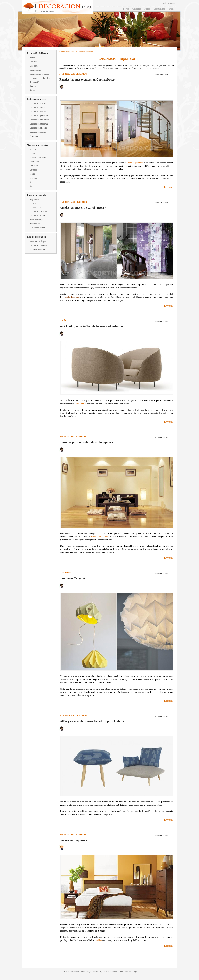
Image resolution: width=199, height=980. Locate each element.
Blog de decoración (36, 237)
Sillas (32, 182)
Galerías (137, 9)
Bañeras (33, 150)
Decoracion (65, 51)
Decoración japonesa (39, 116)
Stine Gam (79, 404)
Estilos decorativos (36, 99)
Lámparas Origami (72, 578)
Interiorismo (35, 224)
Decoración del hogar (38, 53)
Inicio (172, 9)
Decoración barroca (38, 104)
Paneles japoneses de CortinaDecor (83, 208)
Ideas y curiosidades (37, 195)
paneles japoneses (136, 163)
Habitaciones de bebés (39, 74)
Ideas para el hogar (38, 241)
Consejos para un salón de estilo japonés (86, 442)
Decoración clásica (38, 108)
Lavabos (33, 170)
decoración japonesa (100, 537)
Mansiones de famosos (39, 228)
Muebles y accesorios (37, 145)
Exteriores (34, 66)
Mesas (32, 174)
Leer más (169, 187)
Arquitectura (35, 199)
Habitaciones (35, 70)
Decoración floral (37, 216)
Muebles (33, 178)
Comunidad (159, 9)
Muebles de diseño (38, 249)
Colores (33, 203)
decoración (75, 972)
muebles (98, 940)
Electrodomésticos (38, 158)
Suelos (32, 90)
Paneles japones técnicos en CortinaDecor (87, 79)
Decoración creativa (38, 245)
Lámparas (34, 166)
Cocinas (33, 62)
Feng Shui (34, 136)
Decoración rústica (38, 132)
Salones (33, 86)
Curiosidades (35, 208)
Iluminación (35, 82)
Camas (32, 154)
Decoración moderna (39, 124)
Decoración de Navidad (40, 212)
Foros (126, 9)
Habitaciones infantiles (40, 78)
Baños (32, 58)
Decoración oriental (38, 128)
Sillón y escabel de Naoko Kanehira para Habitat (92, 721)
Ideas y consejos (37, 220)
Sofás (32, 186)
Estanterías (34, 162)
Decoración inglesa (38, 112)
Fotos (147, 9)
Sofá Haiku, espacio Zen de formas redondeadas (91, 326)
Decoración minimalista (40, 120)
